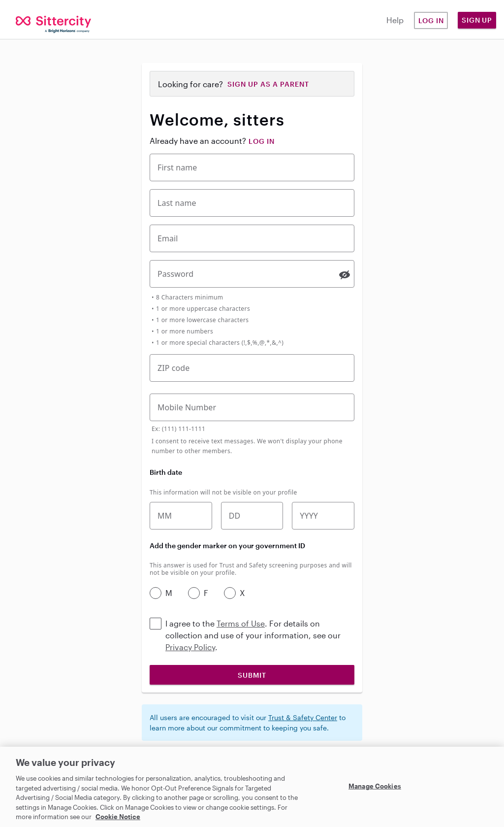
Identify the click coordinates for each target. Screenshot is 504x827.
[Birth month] (181, 516)
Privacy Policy (190, 647)
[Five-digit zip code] (252, 368)
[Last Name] (252, 203)
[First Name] (252, 167)
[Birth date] (252, 516)
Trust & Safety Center (303, 717)
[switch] (345, 275)
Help (395, 20)
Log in (431, 20)
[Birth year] (323, 516)
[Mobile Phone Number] (252, 407)
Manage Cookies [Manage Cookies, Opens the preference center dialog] (375, 786)
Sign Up (477, 20)
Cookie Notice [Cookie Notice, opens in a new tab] (118, 817)
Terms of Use (241, 623)
